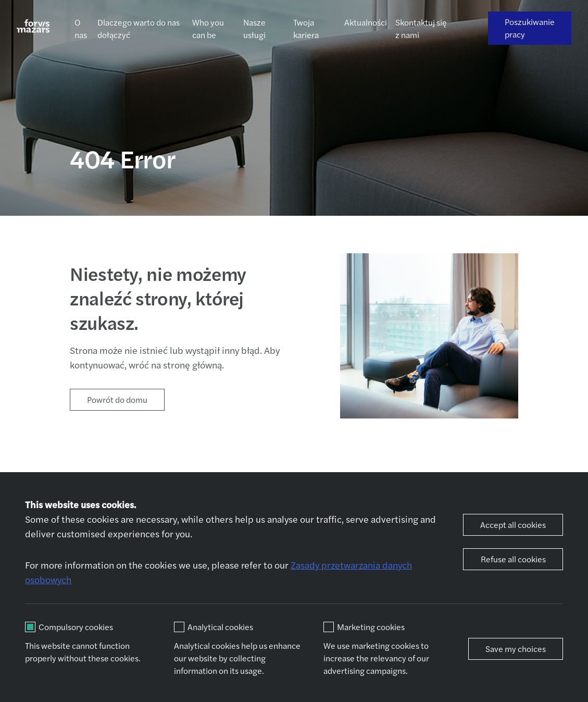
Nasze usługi (254, 28)
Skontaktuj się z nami (421, 28)
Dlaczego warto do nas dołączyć (139, 28)
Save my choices (516, 649)
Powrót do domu (117, 399)
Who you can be (208, 28)
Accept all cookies (513, 525)
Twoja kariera (306, 28)
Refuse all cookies (513, 559)
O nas (81, 28)
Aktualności (366, 22)
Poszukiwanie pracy (530, 28)
